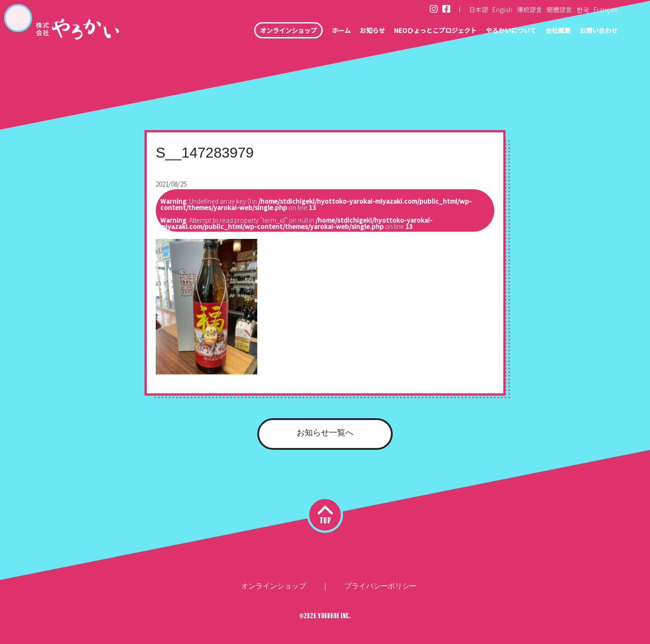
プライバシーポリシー (381, 586)
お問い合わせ (596, 32)
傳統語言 (529, 9)
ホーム (308, 32)
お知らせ (342, 32)
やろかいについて (498, 32)
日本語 (478, 9)
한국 (583, 9)
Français (606, 9)
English (502, 9)
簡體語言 (559, 9)
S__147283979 (205, 153)
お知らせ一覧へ (325, 433)
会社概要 (551, 32)
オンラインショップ (250, 32)
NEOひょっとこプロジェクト (413, 32)
